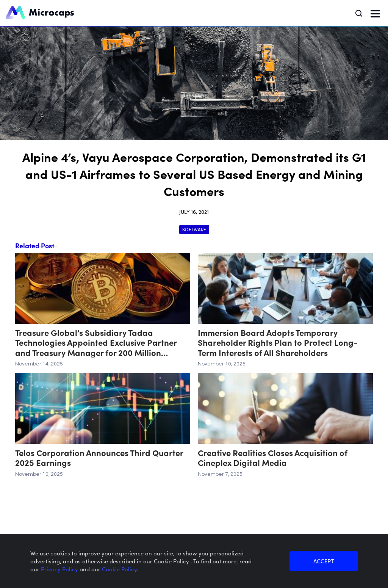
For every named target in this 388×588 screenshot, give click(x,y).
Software (194, 229)
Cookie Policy (119, 569)
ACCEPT (324, 561)
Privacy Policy (60, 569)
